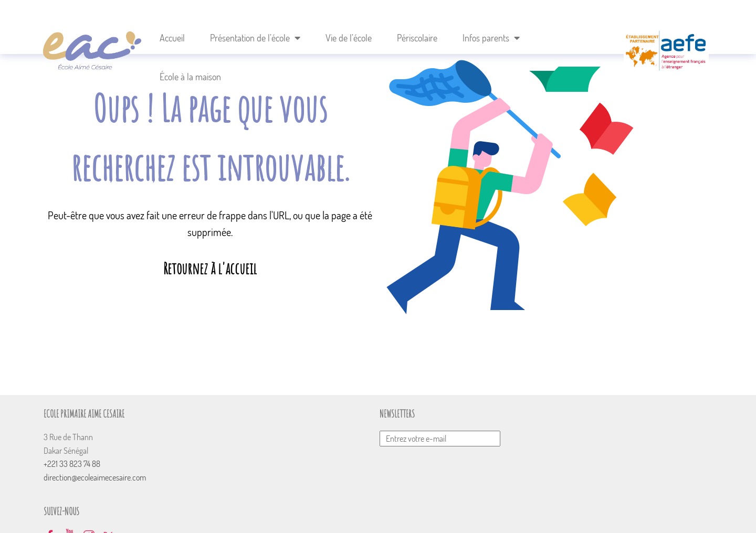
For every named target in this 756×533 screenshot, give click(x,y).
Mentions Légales (523, 513)
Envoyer (482, 418)
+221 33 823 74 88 (76, 464)
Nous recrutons (415, 513)
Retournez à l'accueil (210, 268)
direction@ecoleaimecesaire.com (98, 477)
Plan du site (468, 513)
